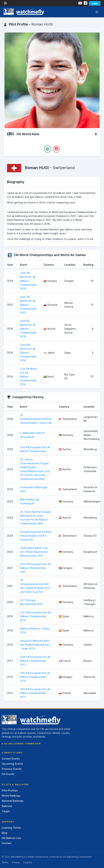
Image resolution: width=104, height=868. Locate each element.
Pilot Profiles (10, 790)
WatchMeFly (17, 857)
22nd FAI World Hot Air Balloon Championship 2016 (28, 353)
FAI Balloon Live (11, 838)
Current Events (11, 759)
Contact (7, 843)
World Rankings (11, 796)
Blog (4, 833)
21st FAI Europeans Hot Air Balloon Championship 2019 (36, 616)
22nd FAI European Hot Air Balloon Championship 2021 (35, 568)
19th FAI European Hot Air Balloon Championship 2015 (35, 677)
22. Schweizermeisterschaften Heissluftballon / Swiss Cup (36, 419)
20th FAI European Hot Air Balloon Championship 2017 (35, 661)
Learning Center (11, 828)
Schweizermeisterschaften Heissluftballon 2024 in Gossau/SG (36, 536)
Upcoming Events (12, 764)
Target (6, 811)
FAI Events (8, 774)
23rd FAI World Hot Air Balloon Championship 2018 (28, 329)
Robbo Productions (38, 857)
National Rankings (13, 801)
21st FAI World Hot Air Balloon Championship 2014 (28, 376)
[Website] (48, 149)
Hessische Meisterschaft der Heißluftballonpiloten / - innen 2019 (36, 645)
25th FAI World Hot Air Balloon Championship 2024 (28, 281)
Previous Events (12, 769)
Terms (5, 862)
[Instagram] (56, 149)
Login (95, 3)
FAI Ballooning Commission (22, 744)
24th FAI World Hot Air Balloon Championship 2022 (28, 305)
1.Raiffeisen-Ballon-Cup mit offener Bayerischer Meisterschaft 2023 (34, 552)
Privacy (16, 862)
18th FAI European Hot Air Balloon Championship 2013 (35, 693)
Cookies (28, 862)
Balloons (7, 806)
